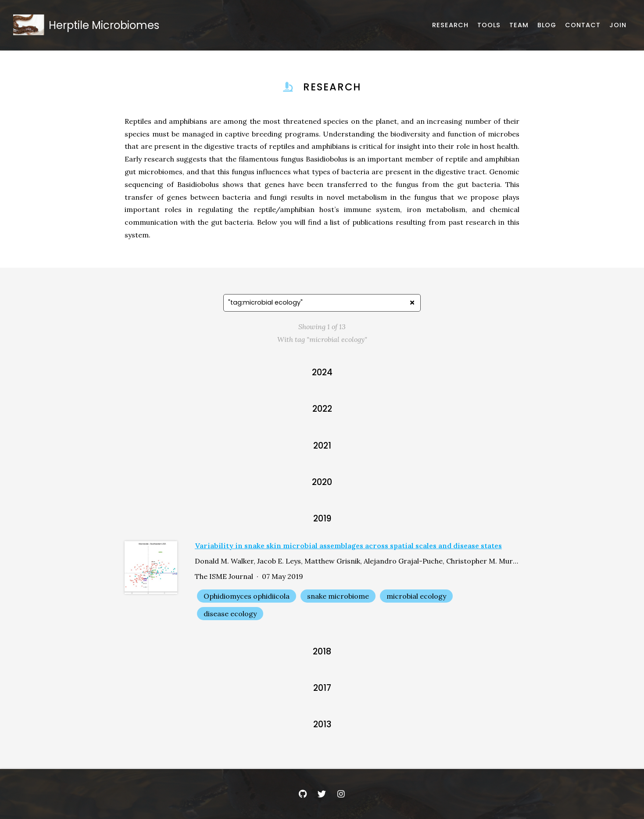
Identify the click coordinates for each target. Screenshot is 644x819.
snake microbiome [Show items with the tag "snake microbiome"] (338, 596)
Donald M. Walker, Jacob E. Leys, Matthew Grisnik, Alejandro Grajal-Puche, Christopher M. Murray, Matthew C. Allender (357, 561)
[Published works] (450, 25)
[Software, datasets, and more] (489, 25)
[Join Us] (618, 25)
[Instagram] (341, 794)
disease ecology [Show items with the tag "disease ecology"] (230, 614)
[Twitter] (322, 794)
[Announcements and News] (547, 25)
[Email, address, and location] (583, 25)
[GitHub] (303, 794)
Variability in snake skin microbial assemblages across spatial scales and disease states (348, 546)
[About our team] (519, 25)
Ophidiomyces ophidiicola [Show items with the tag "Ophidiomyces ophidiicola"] (247, 596)
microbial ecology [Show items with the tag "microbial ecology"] (416, 596)
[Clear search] (412, 303)
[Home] (88, 25)
